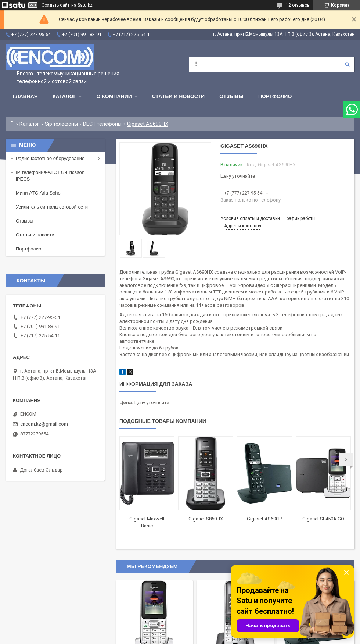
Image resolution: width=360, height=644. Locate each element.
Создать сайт (55, 5)
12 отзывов (298, 5)
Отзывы (231, 96)
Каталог (64, 96)
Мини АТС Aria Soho (38, 193)
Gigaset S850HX (206, 519)
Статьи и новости (178, 96)
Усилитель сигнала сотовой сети (52, 207)
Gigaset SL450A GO (323, 519)
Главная (25, 96)
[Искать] (347, 64)
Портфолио (275, 96)
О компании (114, 96)
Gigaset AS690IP (264, 519)
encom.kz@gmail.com (44, 424)
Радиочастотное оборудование (50, 158)
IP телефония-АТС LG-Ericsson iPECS (50, 176)
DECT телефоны (102, 124)
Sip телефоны (61, 124)
